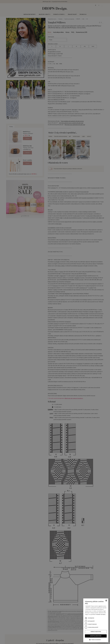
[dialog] (96, 620)
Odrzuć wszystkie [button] (96, 632)
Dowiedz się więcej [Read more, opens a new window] (101, 614)
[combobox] (106, 601)
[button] (96, 640)
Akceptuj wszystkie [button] (96, 636)
